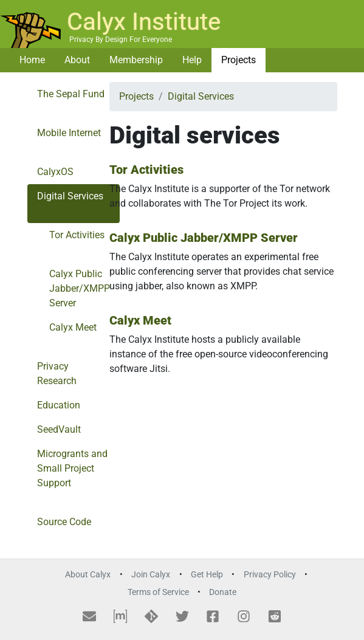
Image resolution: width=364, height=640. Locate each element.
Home (32, 60)
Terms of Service (158, 592)
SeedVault (59, 429)
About (77, 60)
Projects (239, 60)
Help (192, 60)
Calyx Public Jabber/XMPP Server (80, 288)
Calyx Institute (144, 22)
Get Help (207, 575)
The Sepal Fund (71, 94)
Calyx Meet (73, 327)
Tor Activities (77, 235)
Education (59, 405)
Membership (136, 60)
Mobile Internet (69, 133)
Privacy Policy (270, 575)
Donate (223, 592)
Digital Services (70, 196)
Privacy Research (57, 373)
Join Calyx (151, 575)
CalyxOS (55, 172)
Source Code (64, 522)
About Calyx (88, 575)
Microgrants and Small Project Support (72, 468)
